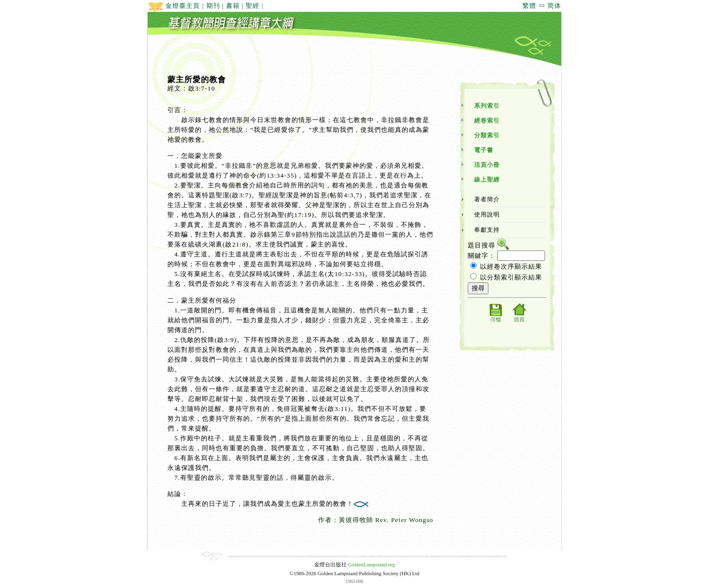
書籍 (233, 6)
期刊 (213, 6)
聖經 (253, 6)
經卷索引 (487, 121)
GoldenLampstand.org (371, 565)
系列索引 (487, 106)
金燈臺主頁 (174, 6)
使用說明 (487, 215)
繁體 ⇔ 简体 (542, 6)
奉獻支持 (487, 230)
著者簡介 (487, 199)
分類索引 (487, 135)
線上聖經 (487, 180)
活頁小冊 (487, 165)
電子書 (484, 150)
